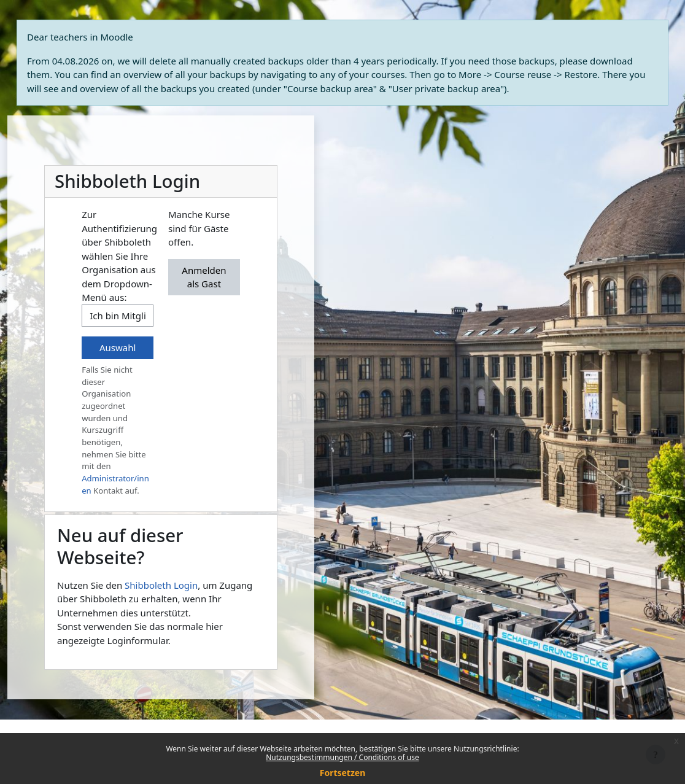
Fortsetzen (343, 773)
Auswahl (118, 347)
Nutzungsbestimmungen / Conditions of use (342, 757)
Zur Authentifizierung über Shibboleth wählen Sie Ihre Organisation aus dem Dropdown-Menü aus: (119, 256)
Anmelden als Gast (204, 277)
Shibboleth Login (161, 585)
